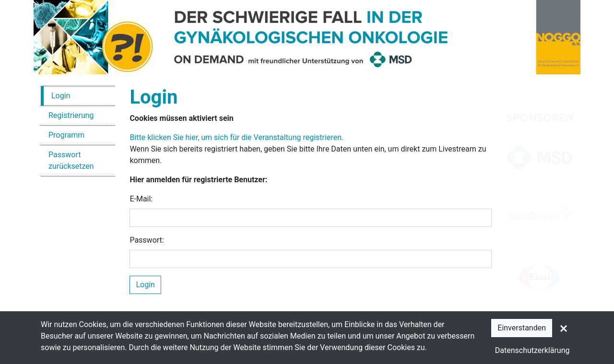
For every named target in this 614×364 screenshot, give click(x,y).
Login (61, 96)
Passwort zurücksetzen (71, 160)
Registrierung (71, 115)
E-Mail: (141, 199)
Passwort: (147, 240)
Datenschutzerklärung (532, 350)
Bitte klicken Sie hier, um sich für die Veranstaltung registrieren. (236, 137)
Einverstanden (522, 328)
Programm (66, 135)
